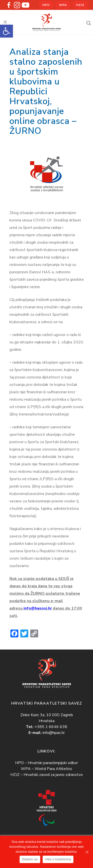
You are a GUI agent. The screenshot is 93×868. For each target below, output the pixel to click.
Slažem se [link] (30, 859)
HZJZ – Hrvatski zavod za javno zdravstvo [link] (47, 774)
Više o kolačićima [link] (58, 859)
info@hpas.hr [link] (54, 732)
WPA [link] (63, 5)
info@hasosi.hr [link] (38, 608)
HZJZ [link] (80, 5)
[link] (6, 31)
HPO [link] (46, 5)
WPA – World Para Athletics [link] (46, 769)
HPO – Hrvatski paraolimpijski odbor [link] (46, 763)
